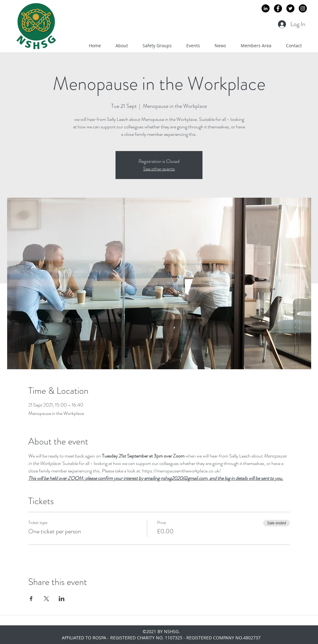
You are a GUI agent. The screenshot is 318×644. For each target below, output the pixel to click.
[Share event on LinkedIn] (62, 599)
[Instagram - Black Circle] (303, 8)
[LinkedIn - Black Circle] (266, 8)
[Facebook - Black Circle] (278, 8)
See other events (159, 169)
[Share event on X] (46, 599)
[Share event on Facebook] (31, 599)
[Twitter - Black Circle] (290, 8)
